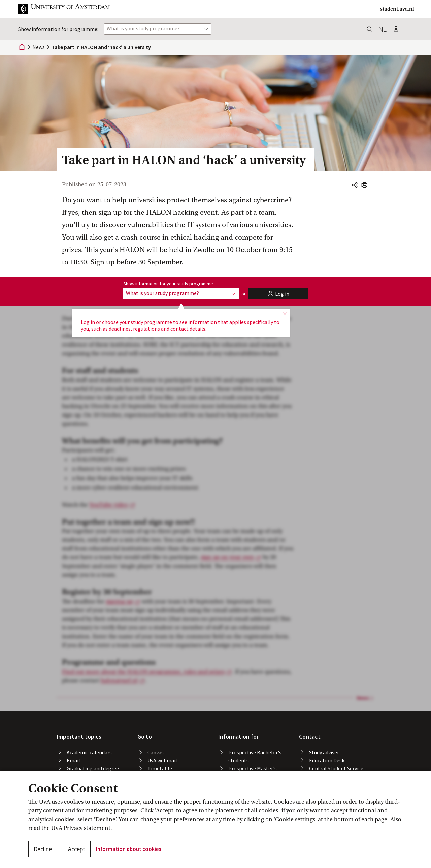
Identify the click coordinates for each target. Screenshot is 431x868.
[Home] (22, 47)
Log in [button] (88, 322)
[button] (69, 9)
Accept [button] (77, 849)
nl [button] (383, 29)
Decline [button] (43, 849)
